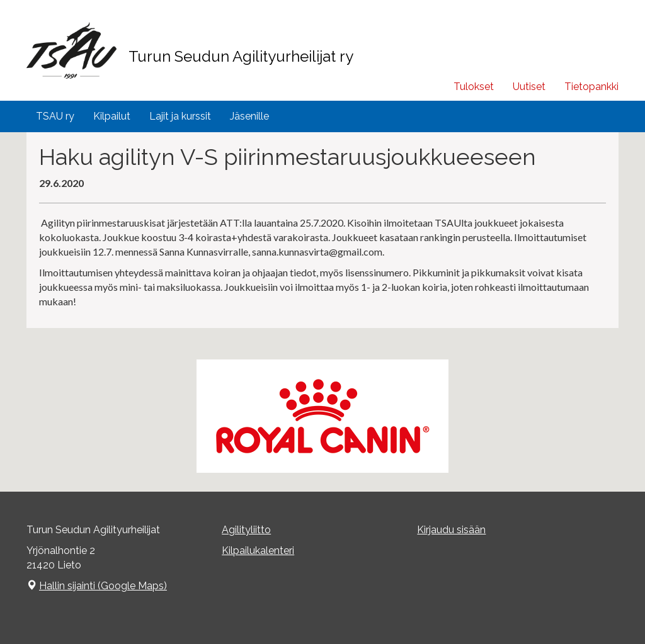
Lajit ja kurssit (180, 116)
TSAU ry (55, 116)
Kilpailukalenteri (258, 551)
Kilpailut (112, 116)
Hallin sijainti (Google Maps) (103, 586)
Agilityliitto (246, 530)
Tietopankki (591, 87)
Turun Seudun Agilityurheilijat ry (241, 56)
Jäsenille (249, 116)
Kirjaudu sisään (451, 530)
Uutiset (529, 87)
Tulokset (474, 87)
